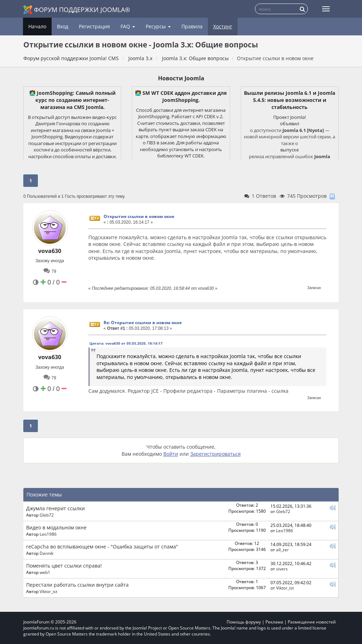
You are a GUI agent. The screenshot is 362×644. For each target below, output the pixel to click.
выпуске (290, 150)
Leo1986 (48, 534)
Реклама (274, 622)
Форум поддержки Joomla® (77, 10)
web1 (45, 572)
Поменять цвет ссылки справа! (64, 566)
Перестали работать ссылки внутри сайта (77, 585)
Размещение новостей (312, 622)
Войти (171, 454)
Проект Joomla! (290, 117)
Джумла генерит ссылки (56, 508)
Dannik (46, 553)
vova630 (50, 251)
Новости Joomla (181, 78)
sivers (282, 569)
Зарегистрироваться (215, 454)
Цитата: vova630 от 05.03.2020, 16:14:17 (126, 343)
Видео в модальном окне (56, 527)
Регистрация (94, 26)
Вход (63, 26)
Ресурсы (158, 26)
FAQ (128, 26)
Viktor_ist (48, 591)
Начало (37, 26)
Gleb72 (47, 515)
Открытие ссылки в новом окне (139, 216)
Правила (192, 26)
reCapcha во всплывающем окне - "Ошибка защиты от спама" (102, 547)
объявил (290, 123)
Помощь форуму (244, 622)
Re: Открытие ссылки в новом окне (143, 323)
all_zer (282, 550)
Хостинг (223, 26)
